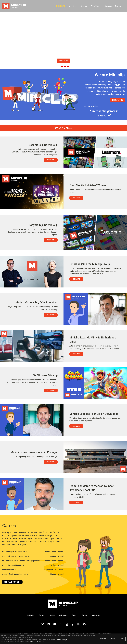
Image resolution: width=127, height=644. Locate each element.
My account (96, 615)
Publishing (60, 6)
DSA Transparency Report (93, 633)
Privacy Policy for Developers (66, 633)
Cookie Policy (80, 633)
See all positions (12, 582)
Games (83, 6)
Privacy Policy (34, 633)
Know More (118, 100)
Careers (108, 6)
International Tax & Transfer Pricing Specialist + (22, 561)
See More (51, 160)
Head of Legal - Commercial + (15, 552)
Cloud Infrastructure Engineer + (15, 574)
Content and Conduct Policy (48, 633)
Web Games (95, 6)
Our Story (73, 6)
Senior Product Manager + (13, 565)
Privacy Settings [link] (62, 640)
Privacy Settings (107, 633)
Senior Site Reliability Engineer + (16, 556)
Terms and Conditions (22, 633)
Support (118, 6)
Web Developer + (9, 570)
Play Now (63, 61)
